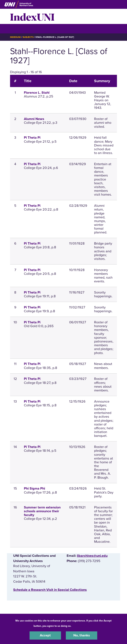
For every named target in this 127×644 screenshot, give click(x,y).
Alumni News (34, 119)
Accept (45, 635)
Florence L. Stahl (37, 93)
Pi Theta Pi (32, 138)
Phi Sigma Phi (34, 489)
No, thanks (82, 635)
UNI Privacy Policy (83, 626)
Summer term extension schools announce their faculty (42, 511)
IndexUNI (32, 16)
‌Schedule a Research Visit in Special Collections (50, 590)
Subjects (28, 37)
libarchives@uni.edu (92, 556)
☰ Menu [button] (17, 28)
